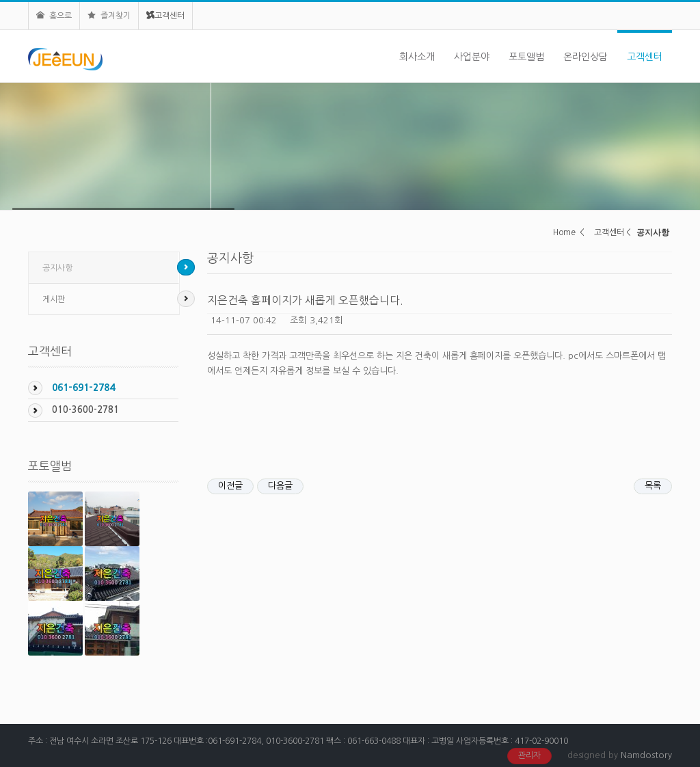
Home (564, 232)
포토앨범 (526, 57)
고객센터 (165, 16)
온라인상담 (585, 57)
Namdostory (646, 755)
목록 (653, 486)
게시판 (54, 299)
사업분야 (472, 57)
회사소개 (417, 57)
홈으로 (54, 16)
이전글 (230, 486)
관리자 (529, 755)
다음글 (280, 486)
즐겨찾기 (109, 16)
